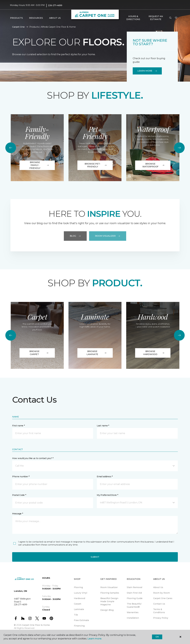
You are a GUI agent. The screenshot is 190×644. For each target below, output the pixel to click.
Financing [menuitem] (79, 626)
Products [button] (16, 18)
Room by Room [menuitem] (161, 593)
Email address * (105, 477)
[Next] (179, 148)
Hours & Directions (133, 18)
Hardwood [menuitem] (79, 598)
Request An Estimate (156, 18)
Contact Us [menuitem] (159, 604)
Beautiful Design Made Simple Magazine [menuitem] (109, 601)
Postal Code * (19, 495)
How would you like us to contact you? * (33, 458)
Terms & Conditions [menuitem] (159, 611)
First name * (18, 426)
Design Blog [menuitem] (107, 610)
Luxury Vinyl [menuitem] (81, 593)
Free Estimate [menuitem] (81, 620)
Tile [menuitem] (76, 615)
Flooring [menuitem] (78, 587)
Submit (95, 557)
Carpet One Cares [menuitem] (163, 598)
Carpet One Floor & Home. (36, 625)
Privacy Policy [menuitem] (161, 618)
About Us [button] (55, 18)
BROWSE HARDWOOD (154, 353)
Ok (157, 637)
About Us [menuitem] (158, 587)
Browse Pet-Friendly (96, 165)
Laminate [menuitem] (79, 609)
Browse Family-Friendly (39, 165)
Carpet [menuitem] (78, 604)
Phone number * (21, 477)
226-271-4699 (55, 5)
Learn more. (95, 639)
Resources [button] (36, 18)
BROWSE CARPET (39, 353)
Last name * (103, 426)
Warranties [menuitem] (133, 612)
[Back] (11, 148)
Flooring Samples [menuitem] (110, 593)
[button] (170, 18)
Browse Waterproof (153, 165)
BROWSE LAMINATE (97, 353)
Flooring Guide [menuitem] (135, 598)
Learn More (147, 71)
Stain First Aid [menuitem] (134, 593)
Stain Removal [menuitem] (134, 587)
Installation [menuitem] (133, 618)
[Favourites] (176, 18)
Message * (18, 514)
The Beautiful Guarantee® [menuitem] (134, 605)
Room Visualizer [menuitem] (109, 587)
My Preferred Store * (107, 495)
